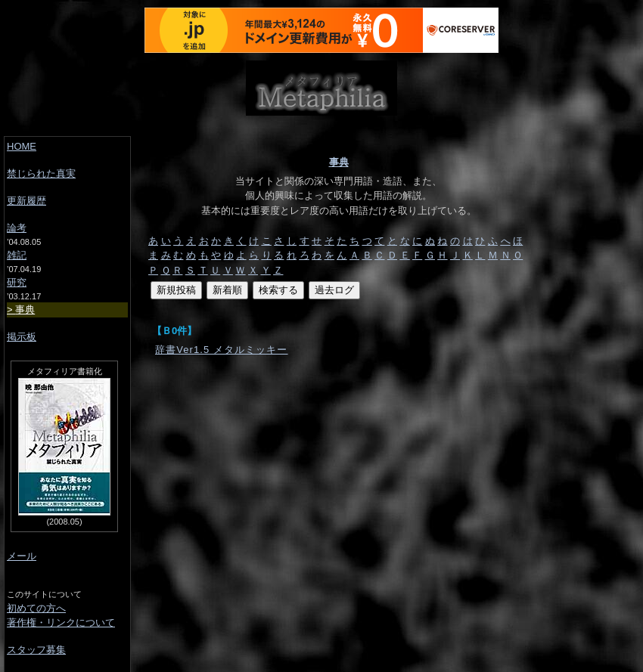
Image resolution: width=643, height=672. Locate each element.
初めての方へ (36, 608)
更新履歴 (26, 201)
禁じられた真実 (41, 173)
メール (22, 556)
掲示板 (22, 337)
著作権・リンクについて (61, 622)
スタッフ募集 (36, 650)
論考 (17, 228)
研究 (17, 282)
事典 (339, 162)
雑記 (17, 255)
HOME (22, 146)
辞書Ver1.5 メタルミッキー (222, 350)
